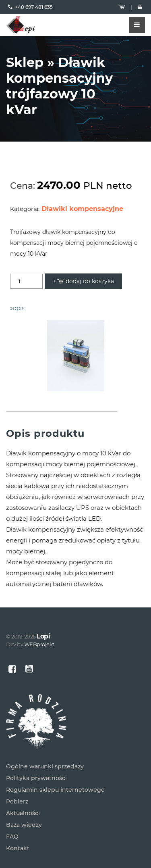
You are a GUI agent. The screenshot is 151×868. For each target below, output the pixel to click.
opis (19, 308)
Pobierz (17, 801)
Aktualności (23, 813)
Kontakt (18, 848)
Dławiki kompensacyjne (82, 209)
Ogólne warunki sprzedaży (45, 766)
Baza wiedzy (24, 825)
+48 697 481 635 (34, 7)
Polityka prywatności (36, 778)
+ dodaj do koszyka (83, 281)
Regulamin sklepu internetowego (55, 790)
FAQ (12, 837)
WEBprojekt (39, 644)
